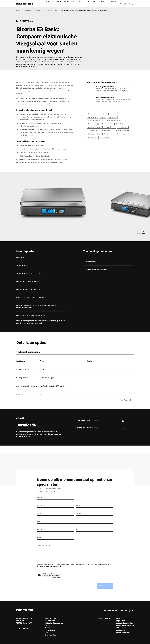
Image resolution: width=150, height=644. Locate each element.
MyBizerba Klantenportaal (54, 623)
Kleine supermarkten (95, 127)
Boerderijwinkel (105, 137)
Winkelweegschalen (39, 10)
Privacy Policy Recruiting (125, 625)
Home (18, 10)
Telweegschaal (93, 131)
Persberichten (50, 630)
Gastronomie (92, 117)
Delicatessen (92, 137)
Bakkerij (119, 124)
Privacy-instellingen (123, 632)
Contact (47, 625)
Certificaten (121, 630)
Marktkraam (92, 124)
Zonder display (106, 131)
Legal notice (121, 621)
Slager (107, 127)
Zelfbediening (123, 127)
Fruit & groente (109, 134)
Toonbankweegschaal (113, 121)
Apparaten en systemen (122, 131)
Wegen (103, 117)
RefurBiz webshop (51, 635)
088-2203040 (23, 629)
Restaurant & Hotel (94, 134)
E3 (114, 127)
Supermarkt (112, 117)
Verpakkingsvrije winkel (95, 121)
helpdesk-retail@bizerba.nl (54, 488)
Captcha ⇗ (57, 578)
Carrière (48, 628)
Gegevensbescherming (124, 623)
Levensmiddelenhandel (118, 114)
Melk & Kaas (121, 134)
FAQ (46, 632)
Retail (105, 114)
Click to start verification (51, 575)
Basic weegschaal (52, 10)
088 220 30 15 (50, 491)
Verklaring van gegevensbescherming (51, 566)
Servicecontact (50, 621)
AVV (118, 628)
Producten (27, 10)
